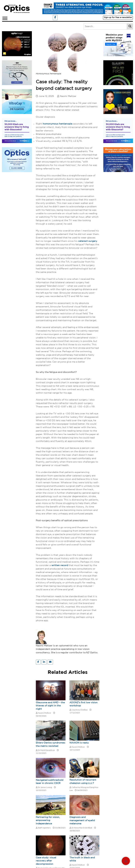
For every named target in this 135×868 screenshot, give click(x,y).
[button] (5, 18)
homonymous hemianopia (57, 124)
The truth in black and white (82, 859)
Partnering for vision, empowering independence (48, 820)
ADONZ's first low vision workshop (84, 704)
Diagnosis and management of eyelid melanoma (82, 820)
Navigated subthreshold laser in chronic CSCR (50, 782)
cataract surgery (88, 241)
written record (60, 565)
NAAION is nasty (79, 743)
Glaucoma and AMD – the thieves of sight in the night (50, 706)
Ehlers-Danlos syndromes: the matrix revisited (51, 744)
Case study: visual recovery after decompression (46, 861)
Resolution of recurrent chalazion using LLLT (83, 782)
